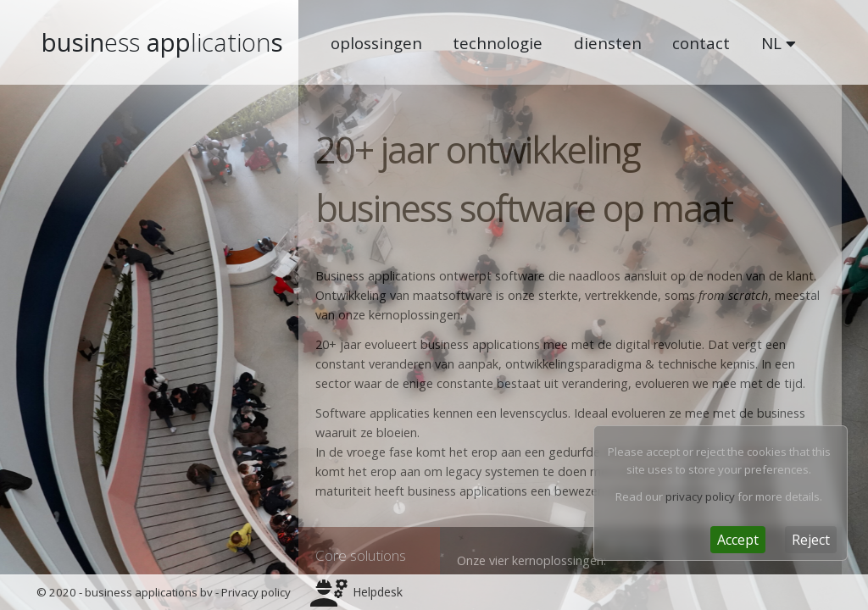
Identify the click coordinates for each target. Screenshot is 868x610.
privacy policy (700, 496)
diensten (608, 43)
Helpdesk (378, 592)
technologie (498, 43)
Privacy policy (256, 592)
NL (779, 43)
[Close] (738, 540)
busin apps (162, 42)
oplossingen (376, 43)
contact (701, 43)
